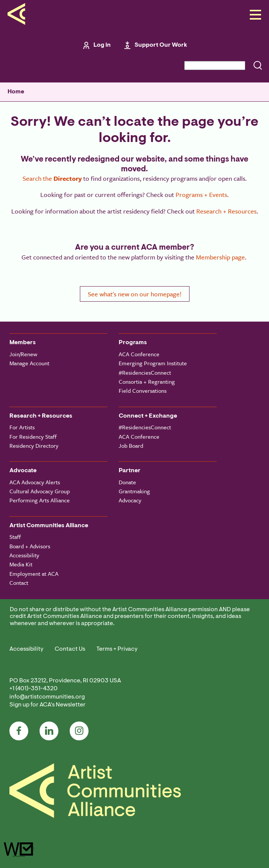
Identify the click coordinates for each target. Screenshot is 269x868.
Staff (15, 537)
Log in (102, 45)
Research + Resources (226, 211)
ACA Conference (139, 354)
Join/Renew (23, 354)
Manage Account (29, 363)
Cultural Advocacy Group (40, 491)
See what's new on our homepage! (135, 294)
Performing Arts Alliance (40, 500)
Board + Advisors (30, 546)
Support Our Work (161, 45)
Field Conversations (143, 391)
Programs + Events (201, 194)
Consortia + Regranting (147, 381)
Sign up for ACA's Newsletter (47, 705)
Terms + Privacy (117, 649)
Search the (52, 178)
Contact (19, 583)
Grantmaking (134, 491)
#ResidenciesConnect (145, 372)
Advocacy (130, 500)
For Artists (22, 427)
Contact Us (70, 649)
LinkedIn (49, 731)
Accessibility (24, 555)
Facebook (19, 731)
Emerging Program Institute (153, 363)
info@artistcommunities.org (47, 697)
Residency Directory (34, 445)
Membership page (220, 257)
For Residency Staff (33, 436)
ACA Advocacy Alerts (35, 482)
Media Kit (21, 564)
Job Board (131, 445)
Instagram (79, 731)
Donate (127, 482)
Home (16, 92)
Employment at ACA (34, 574)
